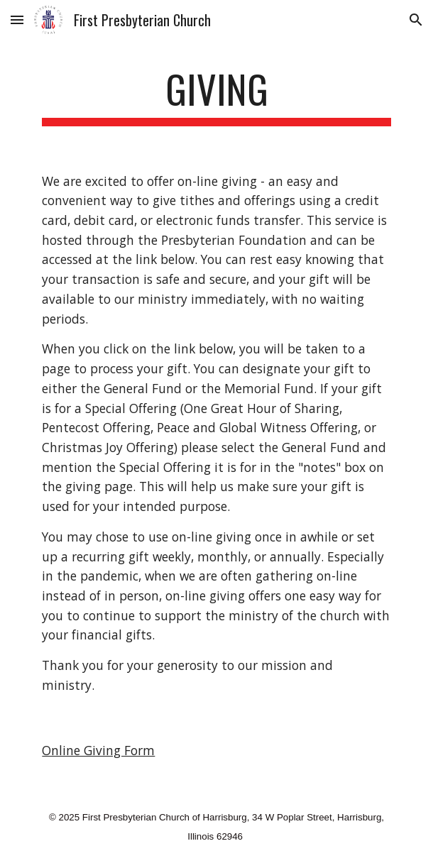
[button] (17, 20)
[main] (216, 96)
